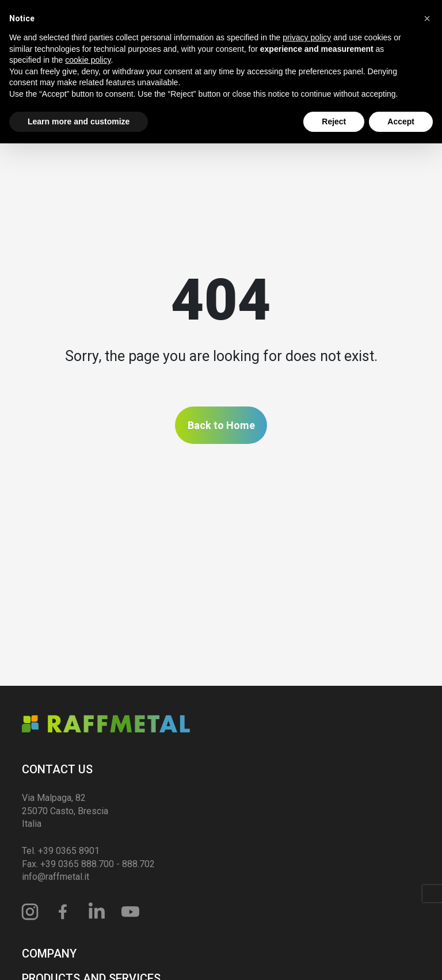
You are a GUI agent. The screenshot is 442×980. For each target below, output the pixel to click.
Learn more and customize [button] (79, 121)
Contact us (57, 769)
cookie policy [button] (88, 60)
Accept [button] (401, 121)
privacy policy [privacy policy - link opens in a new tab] (307, 37)
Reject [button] (334, 121)
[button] (427, 18)
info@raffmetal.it (56, 877)
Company (49, 954)
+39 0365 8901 (69, 851)
